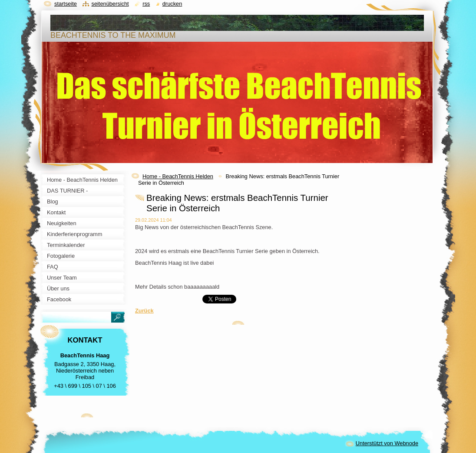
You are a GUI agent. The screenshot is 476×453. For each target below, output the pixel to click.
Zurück (144, 311)
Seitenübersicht (110, 4)
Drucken (172, 4)
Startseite (66, 4)
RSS (146, 4)
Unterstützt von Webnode (387, 443)
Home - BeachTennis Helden (178, 176)
